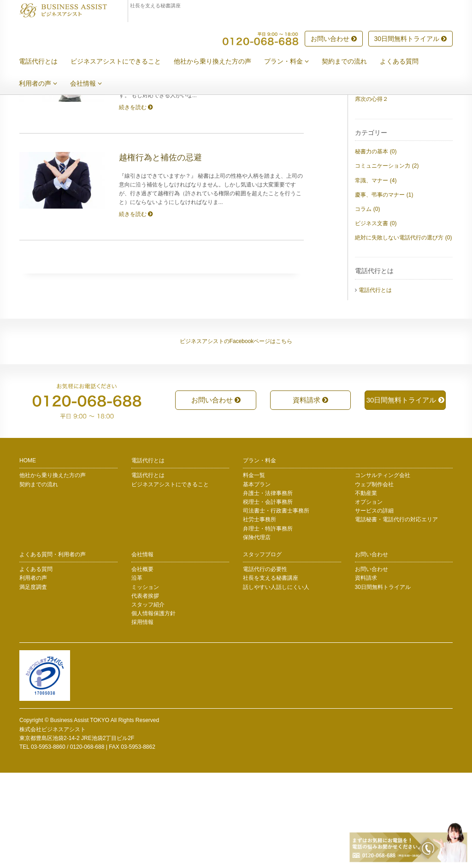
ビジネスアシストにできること (123, 62)
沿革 (137, 673)
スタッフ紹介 (148, 700)
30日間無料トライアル (410, 39)
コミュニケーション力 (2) (387, 261)
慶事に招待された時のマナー (391, 166)
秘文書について (374, 151)
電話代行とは (45, 62)
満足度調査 (33, 682)
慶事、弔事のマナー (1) (384, 290)
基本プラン (257, 580)
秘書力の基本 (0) (376, 247)
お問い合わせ (334, 39)
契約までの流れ (351, 62)
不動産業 (366, 588)
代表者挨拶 (145, 691)
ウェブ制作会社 (374, 580)
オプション (369, 597)
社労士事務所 (260, 615)
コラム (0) (367, 304)
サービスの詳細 (374, 606)
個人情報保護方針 (153, 709)
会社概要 (142, 664)
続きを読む (136, 203)
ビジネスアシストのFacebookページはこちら (236, 437)
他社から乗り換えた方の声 (219, 62)
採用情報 (142, 717)
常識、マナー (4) (376, 276)
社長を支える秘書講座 (271, 673)
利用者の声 (45, 84)
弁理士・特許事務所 (268, 624)
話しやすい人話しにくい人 (276, 682)
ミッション (145, 682)
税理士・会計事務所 (268, 597)
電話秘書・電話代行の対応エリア (396, 615)
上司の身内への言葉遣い (385, 137)
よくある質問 (406, 62)
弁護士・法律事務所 (268, 588)
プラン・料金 (293, 62)
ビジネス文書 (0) (376, 319)
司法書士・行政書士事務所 (276, 606)
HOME (28, 556)
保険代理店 (257, 633)
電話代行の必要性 (265, 664)
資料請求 (310, 495)
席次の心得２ (372, 194)
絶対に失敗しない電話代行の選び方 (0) (403, 333)
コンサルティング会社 (383, 571)
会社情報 (93, 84)
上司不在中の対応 (377, 180)
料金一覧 (254, 571)
